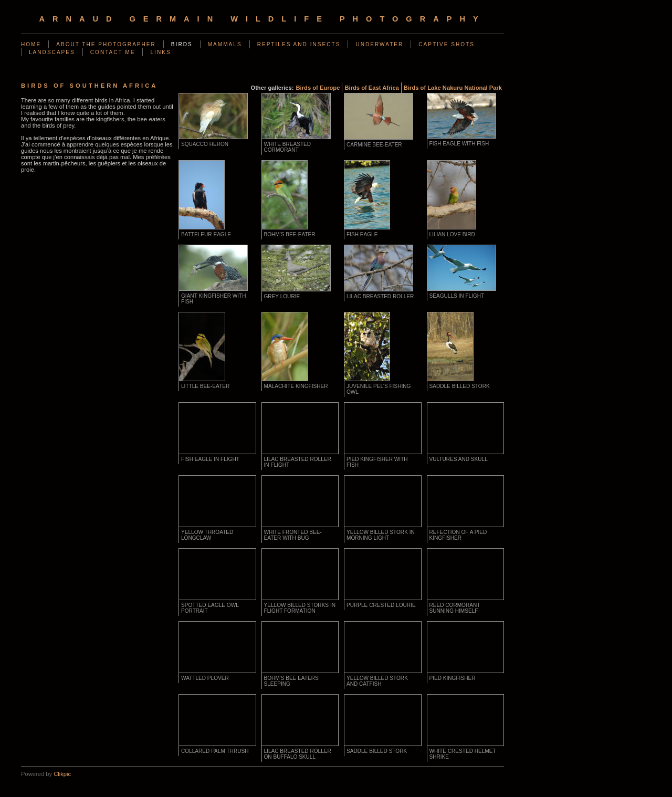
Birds (182, 44)
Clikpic (62, 774)
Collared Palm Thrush (215, 751)
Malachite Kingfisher (296, 386)
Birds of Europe (318, 88)
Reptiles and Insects (299, 44)
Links (160, 52)
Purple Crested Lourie (381, 605)
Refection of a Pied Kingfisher (458, 535)
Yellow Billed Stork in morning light (381, 535)
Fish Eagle (362, 234)
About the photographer (106, 44)
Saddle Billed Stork (460, 386)
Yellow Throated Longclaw (207, 535)
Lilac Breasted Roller (380, 296)
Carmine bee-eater (374, 145)
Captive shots (447, 44)
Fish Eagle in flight (210, 459)
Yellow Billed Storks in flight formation (300, 608)
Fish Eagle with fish (459, 144)
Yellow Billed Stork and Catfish (377, 681)
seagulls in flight (457, 296)
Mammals (225, 44)
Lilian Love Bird (452, 234)
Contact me (113, 52)
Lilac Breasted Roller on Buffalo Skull (298, 754)
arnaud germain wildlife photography (262, 19)
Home (31, 44)
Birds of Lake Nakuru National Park (453, 88)
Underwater (379, 44)
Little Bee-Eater (205, 386)
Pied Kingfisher (453, 678)
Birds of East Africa (371, 88)
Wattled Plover (205, 678)
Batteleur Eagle (206, 234)
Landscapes (52, 52)
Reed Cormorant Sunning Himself (455, 608)
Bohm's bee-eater (290, 234)
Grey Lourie (282, 296)
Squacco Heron (205, 144)
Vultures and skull (459, 459)
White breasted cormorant (288, 147)
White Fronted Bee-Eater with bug (293, 535)
